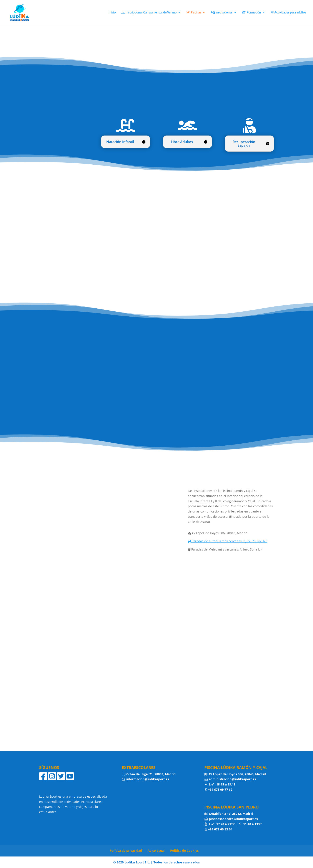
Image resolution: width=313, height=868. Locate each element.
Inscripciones (222, 13)
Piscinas (194, 13)
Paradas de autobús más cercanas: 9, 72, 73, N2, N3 (228, 541)
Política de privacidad (126, 851)
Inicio (112, 13)
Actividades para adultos (288, 13)
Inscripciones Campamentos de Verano (149, 13)
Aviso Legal (156, 851)
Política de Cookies (184, 851)
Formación (251, 13)
